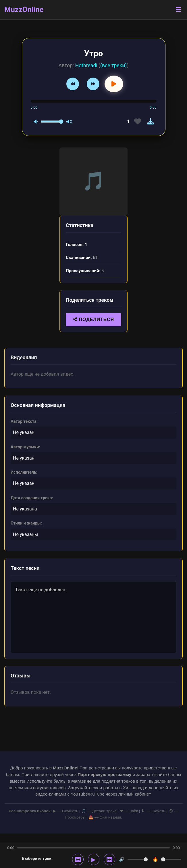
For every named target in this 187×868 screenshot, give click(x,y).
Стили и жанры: (26, 523)
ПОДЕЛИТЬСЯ (93, 319)
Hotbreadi (86, 66)
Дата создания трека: (32, 498)
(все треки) (113, 66)
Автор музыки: (25, 447)
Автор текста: (24, 421)
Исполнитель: (24, 472)
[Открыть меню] (178, 10)
